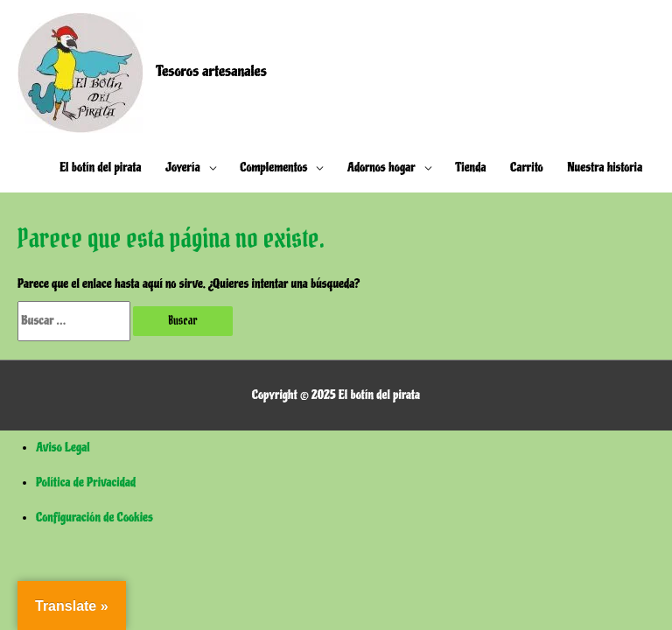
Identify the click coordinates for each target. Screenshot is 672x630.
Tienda (471, 168)
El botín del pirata (100, 168)
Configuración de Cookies (94, 518)
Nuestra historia (605, 168)
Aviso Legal (63, 448)
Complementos (273, 168)
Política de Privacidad (86, 483)
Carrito (527, 168)
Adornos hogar (381, 168)
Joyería (183, 168)
